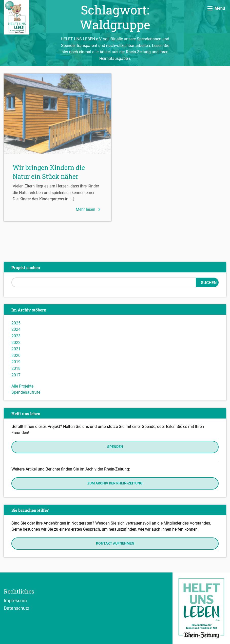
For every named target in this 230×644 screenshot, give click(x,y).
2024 (16, 329)
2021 (16, 349)
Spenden (115, 447)
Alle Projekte (22, 386)
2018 (16, 368)
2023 (16, 336)
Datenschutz (17, 608)
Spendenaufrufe (26, 392)
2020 (16, 355)
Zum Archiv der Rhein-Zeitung (115, 483)
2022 (16, 343)
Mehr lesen (89, 210)
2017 (16, 375)
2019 (16, 362)
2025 (16, 323)
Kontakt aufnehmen (115, 543)
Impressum (15, 600)
